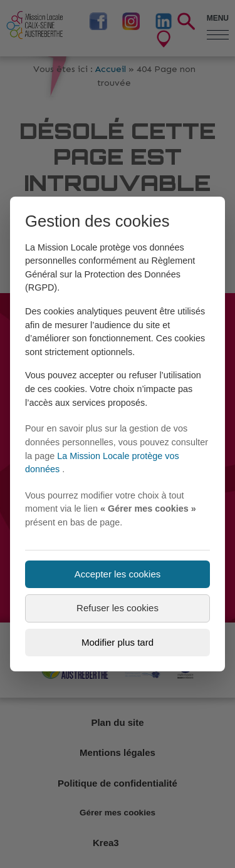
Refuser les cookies (118, 608)
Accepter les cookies (118, 574)
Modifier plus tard (118, 642)
